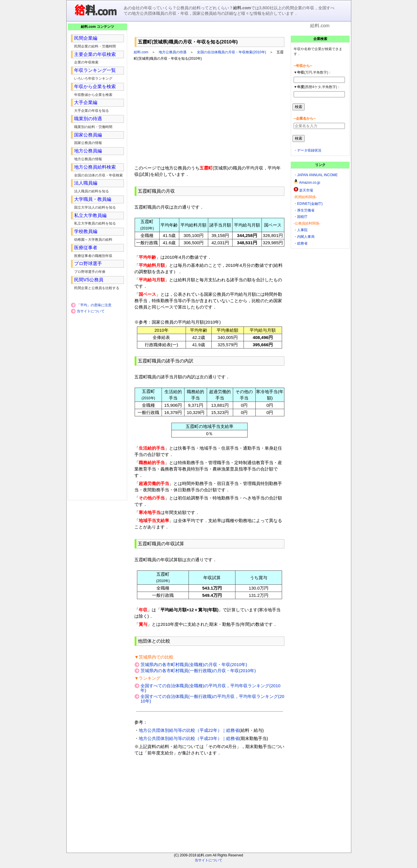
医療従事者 (86, 248)
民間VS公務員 (89, 280)
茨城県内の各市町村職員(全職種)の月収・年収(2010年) (194, 664)
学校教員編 (86, 231)
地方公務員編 (88, 151)
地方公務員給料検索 (95, 167)
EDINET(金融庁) (310, 204)
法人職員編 (86, 183)
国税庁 (302, 217)
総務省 (302, 243)
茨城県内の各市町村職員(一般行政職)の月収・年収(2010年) (198, 671)
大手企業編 (86, 102)
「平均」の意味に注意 (94, 305)
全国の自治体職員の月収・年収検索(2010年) (232, 52)
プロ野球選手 (88, 263)
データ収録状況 (309, 150)
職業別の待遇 (88, 119)
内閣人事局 (306, 237)
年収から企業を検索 (95, 86)
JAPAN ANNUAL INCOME (317, 175)
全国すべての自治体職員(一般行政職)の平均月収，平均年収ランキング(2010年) (212, 699)
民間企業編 (86, 38)
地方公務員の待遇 (173, 52)
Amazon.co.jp (310, 183)
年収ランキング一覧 (95, 70)
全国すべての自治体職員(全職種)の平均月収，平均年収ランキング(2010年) (210, 688)
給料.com (141, 52)
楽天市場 (306, 190)
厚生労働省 (306, 210)
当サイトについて (91, 311)
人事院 (302, 230)
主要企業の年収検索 (95, 54)
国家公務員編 (88, 135)
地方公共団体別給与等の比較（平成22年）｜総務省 (189, 730)
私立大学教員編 (90, 215)
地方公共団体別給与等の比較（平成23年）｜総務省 (189, 738)
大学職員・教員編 (93, 199)
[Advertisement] (210, 32)
